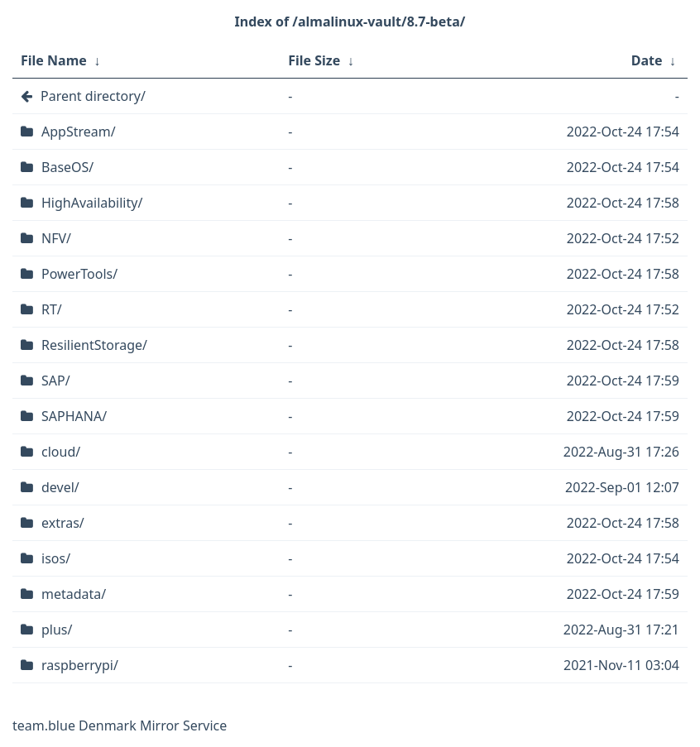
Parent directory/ (93, 96)
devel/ (60, 487)
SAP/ (56, 381)
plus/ (57, 630)
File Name (54, 60)
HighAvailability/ (92, 203)
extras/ (63, 523)
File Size (314, 60)
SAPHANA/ (74, 416)
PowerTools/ (79, 274)
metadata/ (74, 594)
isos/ (56, 558)
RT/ (52, 309)
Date (647, 60)
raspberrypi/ (80, 665)
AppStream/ (79, 132)
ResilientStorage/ (94, 345)
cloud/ (61, 452)
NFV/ (56, 238)
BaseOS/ (67, 167)
